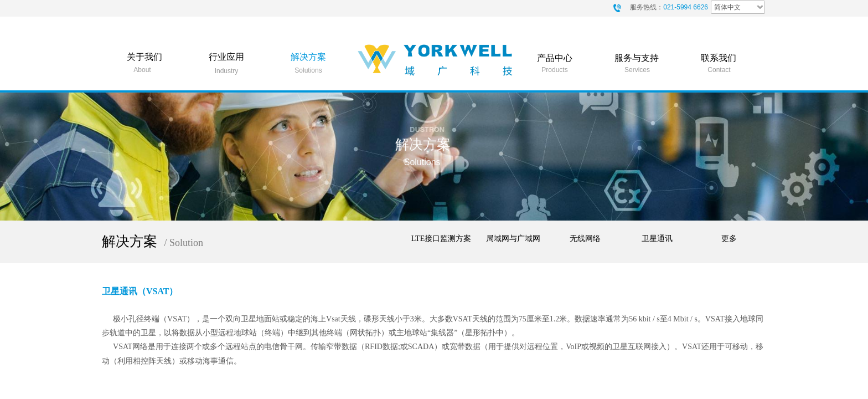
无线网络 (585, 239)
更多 (729, 239)
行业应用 (226, 57)
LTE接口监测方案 (441, 239)
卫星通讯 (657, 239)
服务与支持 (637, 58)
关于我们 (144, 57)
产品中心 (555, 58)
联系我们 (719, 58)
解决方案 (308, 57)
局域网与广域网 (513, 239)
